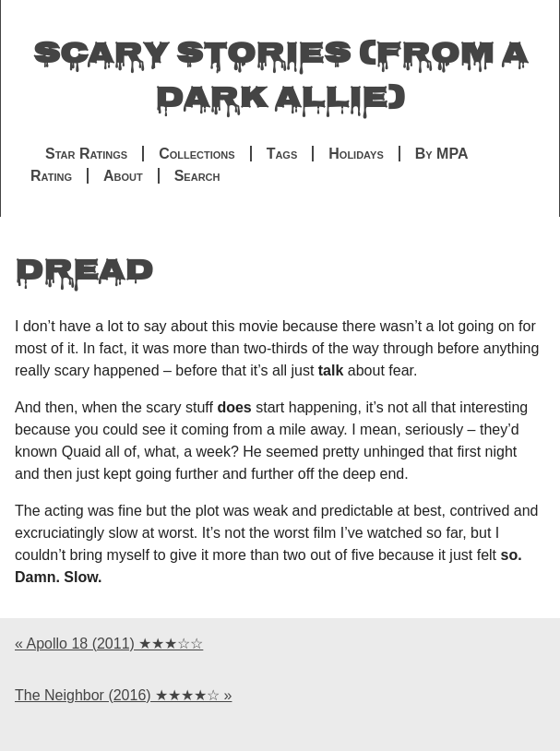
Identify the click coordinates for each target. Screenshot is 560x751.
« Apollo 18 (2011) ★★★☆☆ (109, 644)
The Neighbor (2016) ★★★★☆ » (123, 695)
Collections (197, 154)
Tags (282, 154)
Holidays (356, 154)
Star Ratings (86, 154)
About (123, 176)
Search (197, 176)
